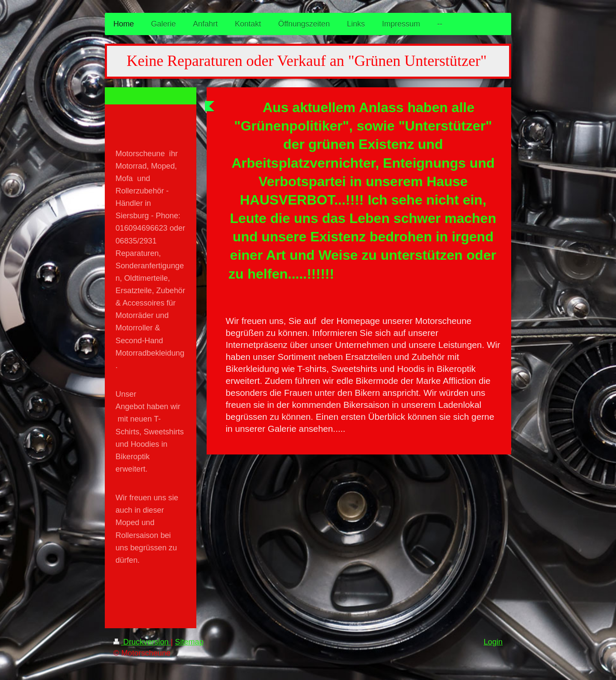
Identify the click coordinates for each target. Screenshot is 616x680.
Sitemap (189, 642)
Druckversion (142, 642)
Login (493, 642)
